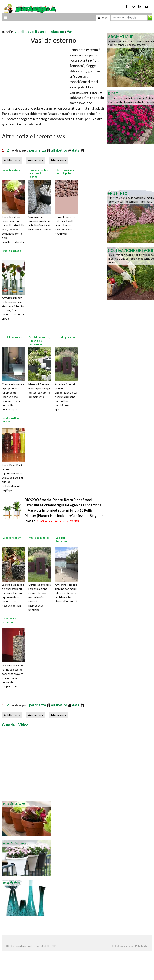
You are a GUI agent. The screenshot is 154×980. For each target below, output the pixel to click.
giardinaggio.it (26, 32)
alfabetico (59, 150)
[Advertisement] (46, 27)
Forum (103, 18)
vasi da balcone (15, 843)
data (76, 150)
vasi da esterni (12, 170)
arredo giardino (52, 32)
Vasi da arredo (12, 251)
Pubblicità (141, 946)
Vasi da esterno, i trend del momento (40, 341)
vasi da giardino (66, 337)
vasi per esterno (40, 538)
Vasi (70, 32)
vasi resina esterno (9, 620)
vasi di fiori (12, 883)
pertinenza (38, 150)
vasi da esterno (13, 337)
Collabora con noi (122, 946)
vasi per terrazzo (61, 539)
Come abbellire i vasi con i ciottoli (40, 173)
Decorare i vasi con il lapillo (65, 172)
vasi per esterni (13, 538)
